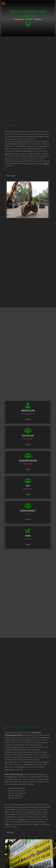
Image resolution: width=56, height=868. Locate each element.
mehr (28, 419)
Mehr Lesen (11, 176)
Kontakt (46, 163)
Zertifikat (10, 832)
